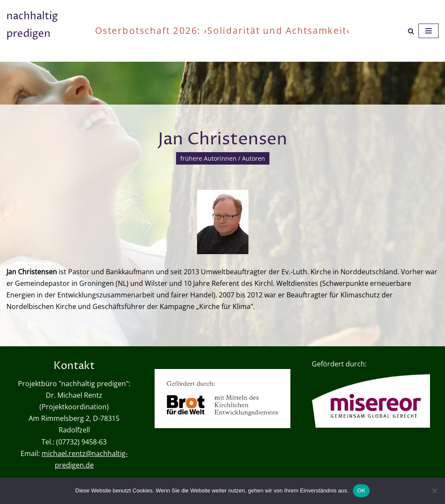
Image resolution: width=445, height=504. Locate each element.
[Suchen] (411, 31)
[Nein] (434, 491)
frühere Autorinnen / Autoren (223, 158)
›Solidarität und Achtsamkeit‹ (277, 30)
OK (361, 490)
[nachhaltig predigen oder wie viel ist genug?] (44, 31)
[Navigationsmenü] (429, 31)
